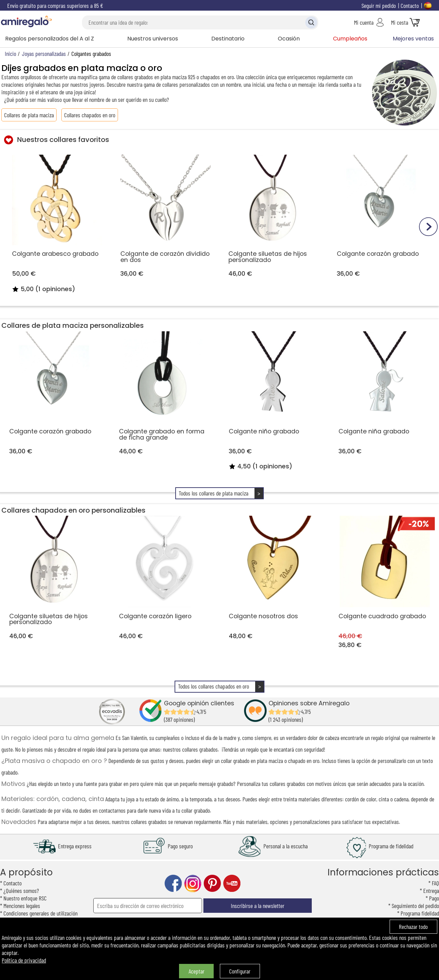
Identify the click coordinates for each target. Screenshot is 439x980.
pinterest (212, 883)
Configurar (240, 971)
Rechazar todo (413, 927)
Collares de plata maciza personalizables (73, 325)
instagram (193, 883)
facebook (173, 883)
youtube (232, 883)
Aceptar (197, 971)
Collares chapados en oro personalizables (73, 510)
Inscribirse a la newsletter (258, 906)
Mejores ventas (413, 39)
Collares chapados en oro (90, 115)
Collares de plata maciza (29, 115)
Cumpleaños (350, 39)
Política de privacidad (24, 960)
